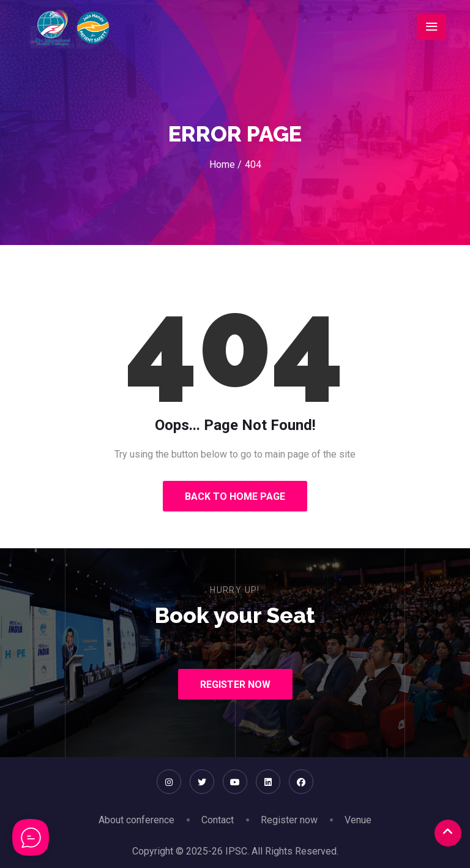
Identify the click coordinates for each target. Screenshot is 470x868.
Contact (218, 820)
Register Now (235, 685)
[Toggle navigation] (431, 27)
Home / (226, 164)
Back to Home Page (235, 496)
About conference (136, 820)
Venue (358, 820)
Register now (289, 820)
